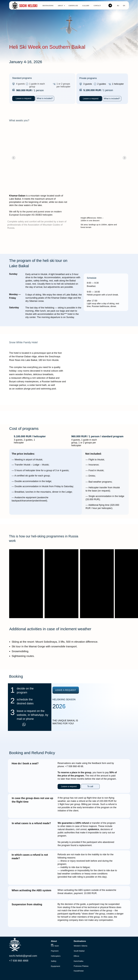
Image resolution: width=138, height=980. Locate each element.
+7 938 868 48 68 (74, 766)
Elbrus (77, 956)
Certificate (73, 6)
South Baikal (79, 951)
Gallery (86, 6)
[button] (45, 98)
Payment (55, 951)
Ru (118, 6)
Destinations (48, 6)
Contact (97, 6)
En (124, 6)
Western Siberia (81, 946)
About (61, 6)
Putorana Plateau (81, 966)
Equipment (56, 966)
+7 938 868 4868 (19, 961)
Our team (55, 946)
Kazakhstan (79, 971)
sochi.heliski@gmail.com (23, 956)
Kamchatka (79, 961)
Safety (54, 961)
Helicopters (56, 956)
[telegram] (110, 5)
